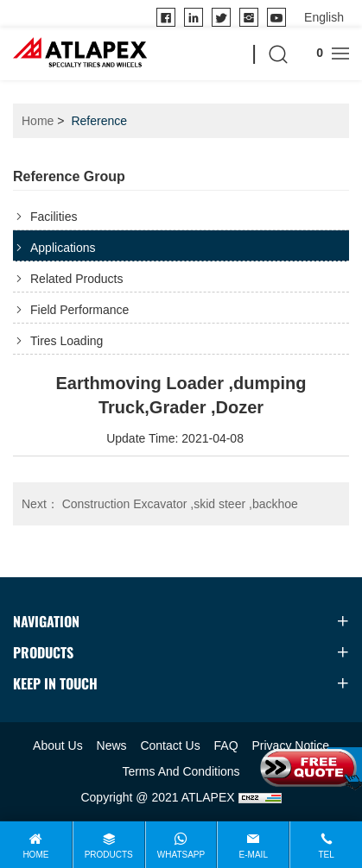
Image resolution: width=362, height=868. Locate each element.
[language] (324, 17)
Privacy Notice (290, 745)
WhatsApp (181, 855)
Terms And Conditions (181, 771)
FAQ (226, 745)
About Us (58, 745)
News (112, 745)
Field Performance (79, 310)
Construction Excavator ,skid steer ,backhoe (160, 504)
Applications (63, 248)
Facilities (54, 217)
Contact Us (170, 745)
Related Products (76, 279)
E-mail (254, 855)
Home (38, 121)
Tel (326, 855)
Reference (99, 121)
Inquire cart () (310, 53)
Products (109, 855)
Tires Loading (67, 341)
